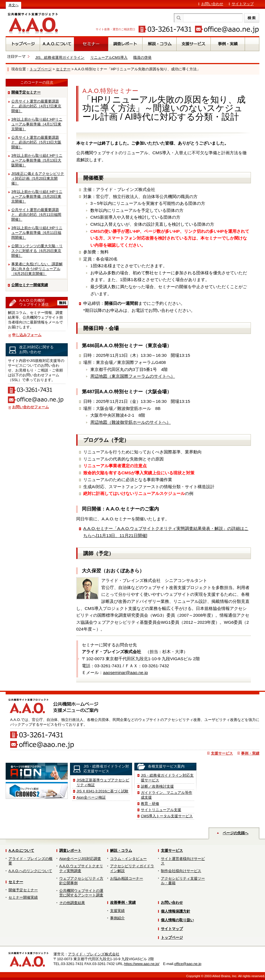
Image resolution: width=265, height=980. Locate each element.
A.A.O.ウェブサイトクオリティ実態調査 (81, 868)
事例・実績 (250, 753)
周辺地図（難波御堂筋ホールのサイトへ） (131, 422)
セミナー (63, 69)
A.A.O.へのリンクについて (30, 871)
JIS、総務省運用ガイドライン (60, 57)
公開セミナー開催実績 (30, 285)
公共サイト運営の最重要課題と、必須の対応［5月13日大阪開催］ (36, 142)
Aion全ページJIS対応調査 (80, 859)
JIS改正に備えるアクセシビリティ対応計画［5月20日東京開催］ (38, 178)
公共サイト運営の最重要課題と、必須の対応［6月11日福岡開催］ (36, 215)
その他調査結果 (72, 903)
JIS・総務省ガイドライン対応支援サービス (167, 778)
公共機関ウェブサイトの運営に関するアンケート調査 (81, 893)
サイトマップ (243, 4)
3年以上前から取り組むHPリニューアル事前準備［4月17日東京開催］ (37, 124)
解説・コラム (121, 850)
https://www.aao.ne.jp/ (142, 964)
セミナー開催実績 (23, 897)
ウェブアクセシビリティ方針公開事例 (81, 881)
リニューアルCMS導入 (109, 57)
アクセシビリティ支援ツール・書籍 (183, 881)
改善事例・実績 (123, 902)
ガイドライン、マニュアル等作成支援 (167, 795)
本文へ (14, 5)
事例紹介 (117, 918)
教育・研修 (150, 804)
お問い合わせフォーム (30, 407)
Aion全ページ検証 (91, 797)
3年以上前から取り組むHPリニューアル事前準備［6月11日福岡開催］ (37, 233)
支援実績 (117, 911)
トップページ (41, 69)
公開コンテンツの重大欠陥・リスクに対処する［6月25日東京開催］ (37, 251)
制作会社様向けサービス (181, 871)
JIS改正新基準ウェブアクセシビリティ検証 (103, 783)
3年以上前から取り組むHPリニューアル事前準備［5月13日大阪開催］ (37, 160)
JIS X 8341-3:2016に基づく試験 (102, 791)
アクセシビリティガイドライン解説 (132, 868)
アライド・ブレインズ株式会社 (94, 954)
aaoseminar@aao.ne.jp (125, 672)
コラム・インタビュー (128, 859)
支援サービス (222, 753)
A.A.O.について (21, 850)
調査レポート (70, 850)
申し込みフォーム (27, 335)
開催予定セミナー (26, 92)
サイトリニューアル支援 (161, 810)
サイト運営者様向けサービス (183, 861)
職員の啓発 (142, 57)
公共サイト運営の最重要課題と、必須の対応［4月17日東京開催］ (36, 106)
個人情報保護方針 (176, 911)
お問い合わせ (212, 4)
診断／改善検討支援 (157, 786)
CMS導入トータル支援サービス (167, 816)
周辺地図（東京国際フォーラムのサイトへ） (133, 376)
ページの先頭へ (236, 833)
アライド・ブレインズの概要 (30, 861)
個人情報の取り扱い (177, 920)
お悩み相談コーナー (127, 878)
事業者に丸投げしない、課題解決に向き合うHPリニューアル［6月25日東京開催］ (37, 269)
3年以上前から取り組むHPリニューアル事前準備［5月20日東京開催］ (37, 196)
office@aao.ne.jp (188, 964)
